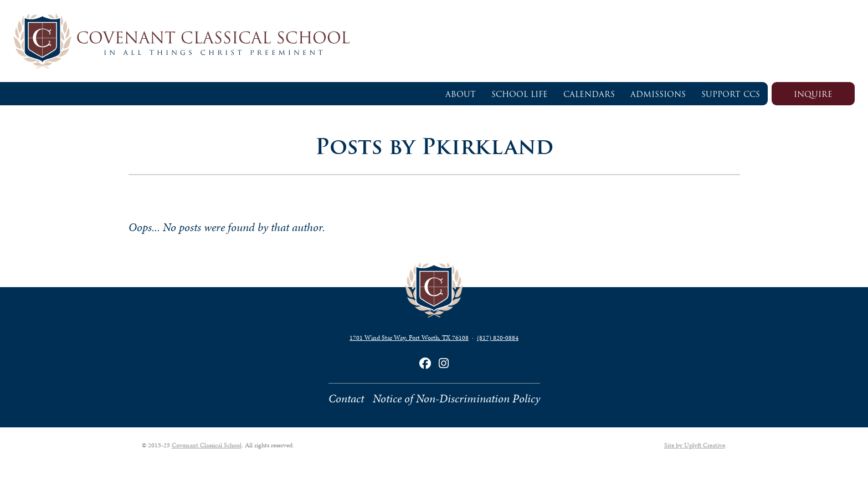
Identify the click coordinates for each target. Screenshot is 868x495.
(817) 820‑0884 (498, 338)
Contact (346, 399)
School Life (520, 94)
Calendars (589, 94)
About (461, 94)
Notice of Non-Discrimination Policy (456, 399)
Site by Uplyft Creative (695, 445)
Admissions (658, 94)
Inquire (813, 94)
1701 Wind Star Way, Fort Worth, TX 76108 (409, 338)
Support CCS (731, 94)
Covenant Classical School (207, 445)
